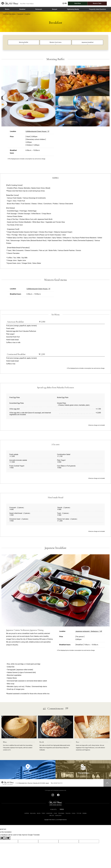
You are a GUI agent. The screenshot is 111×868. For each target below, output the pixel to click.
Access (28, 769)
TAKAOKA (68, 813)
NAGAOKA (33, 813)
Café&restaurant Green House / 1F (37, 131)
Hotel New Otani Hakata (9, 14)
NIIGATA (52, 815)
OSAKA (74, 813)
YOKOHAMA (61, 813)
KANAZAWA (58, 815)
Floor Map (83, 769)
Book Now (80, 3)
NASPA (39, 813)
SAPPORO (27, 813)
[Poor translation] (7, 838)
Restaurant (20, 14)
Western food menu (55, 42)
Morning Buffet (24, 42)
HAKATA (53, 809)
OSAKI (55, 813)
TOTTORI (79, 813)
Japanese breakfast (87, 42)
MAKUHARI (49, 813)
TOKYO (43, 813)
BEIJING (85, 813)
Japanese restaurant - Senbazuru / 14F (89, 631)
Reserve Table (100, 3)
